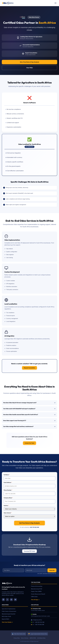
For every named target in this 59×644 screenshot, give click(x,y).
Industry (6, 505)
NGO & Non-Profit (6, 616)
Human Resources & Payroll (38, 594)
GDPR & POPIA (33, 638)
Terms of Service (25, 638)
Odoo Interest (8, 513)
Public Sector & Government (9, 611)
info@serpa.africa (36, 620)
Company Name (8, 498)
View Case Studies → (7, 622)
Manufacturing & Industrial (9, 614)
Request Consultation (29, 368)
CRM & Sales (34, 597)
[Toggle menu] (55, 3)
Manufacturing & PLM (37, 589)
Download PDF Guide (29, 551)
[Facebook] (11, 600)
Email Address (8, 482)
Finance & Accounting (37, 586)
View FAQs (29, 68)
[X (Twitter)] (7, 600)
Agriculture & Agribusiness (9, 609)
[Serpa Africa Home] (8, 3)
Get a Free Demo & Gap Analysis (30, 62)
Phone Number (8, 490)
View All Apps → (35, 600)
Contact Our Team (30, 443)
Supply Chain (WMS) (36, 591)
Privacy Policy (17, 638)
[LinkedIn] (3, 600)
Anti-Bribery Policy (41, 638)
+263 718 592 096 (34, 527)
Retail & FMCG (5, 619)
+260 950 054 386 (40, 622)
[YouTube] (15, 600)
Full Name (7, 475)
